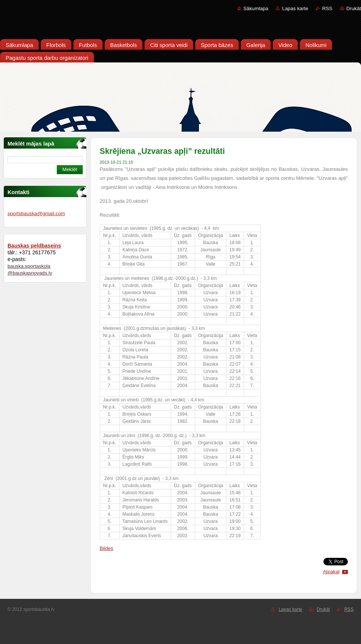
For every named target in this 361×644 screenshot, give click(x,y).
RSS (327, 8)
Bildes (106, 548)
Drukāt (354, 8)
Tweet (341, 561)
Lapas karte (295, 8)
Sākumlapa (256, 8)
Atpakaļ (331, 572)
